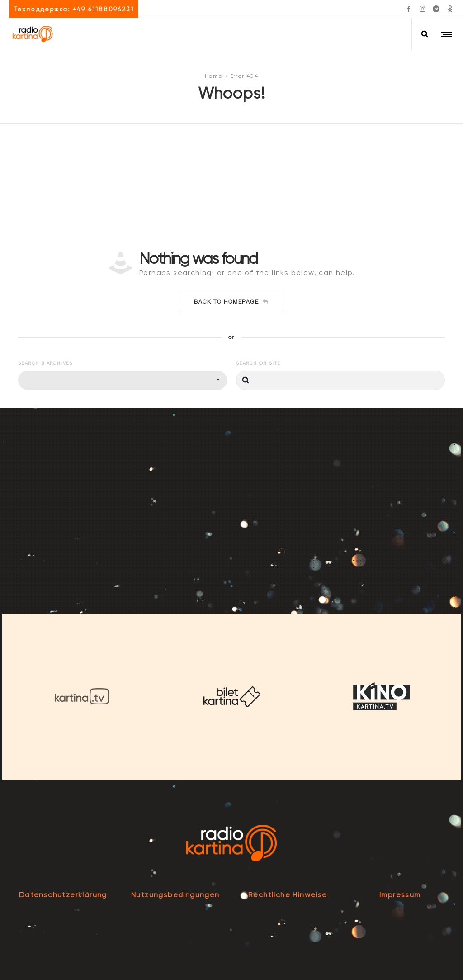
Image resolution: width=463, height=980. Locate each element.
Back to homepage (231, 302)
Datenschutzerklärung (63, 895)
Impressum (400, 895)
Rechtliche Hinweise (288, 895)
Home (214, 76)
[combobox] (123, 380)
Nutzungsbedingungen (175, 895)
